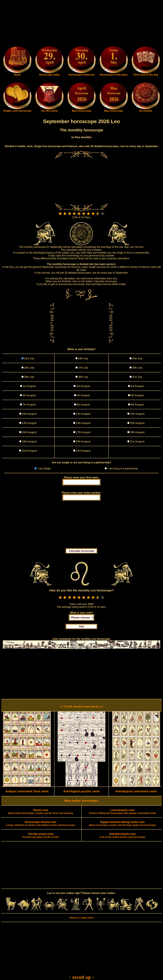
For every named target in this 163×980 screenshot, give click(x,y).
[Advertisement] (81, 24)
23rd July (29, 358)
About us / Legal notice (81, 918)
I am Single (44, 469)
